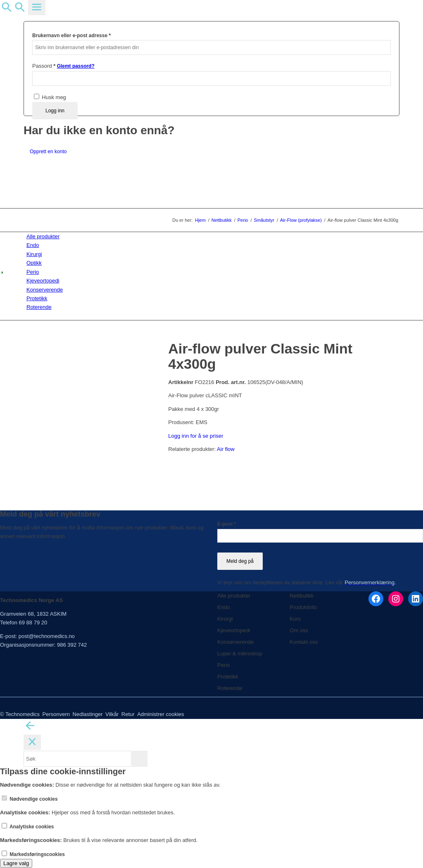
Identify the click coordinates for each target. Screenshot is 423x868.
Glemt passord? (76, 66)
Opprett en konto (48, 152)
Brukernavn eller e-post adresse (71, 35)
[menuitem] (213, 236)
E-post (227, 524)
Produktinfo (303, 607)
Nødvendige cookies (30, 799)
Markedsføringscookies (33, 854)
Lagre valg (16, 863)
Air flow (226, 449)
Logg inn (55, 111)
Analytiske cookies (28, 827)
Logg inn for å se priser (196, 436)
